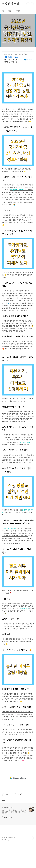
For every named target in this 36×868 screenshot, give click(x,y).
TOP (32, 838)
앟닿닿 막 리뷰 (11, 4)
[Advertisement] (18, 778)
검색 (28, 4)
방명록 (18, 11)
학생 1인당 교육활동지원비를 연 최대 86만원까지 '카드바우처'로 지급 (12, 61)
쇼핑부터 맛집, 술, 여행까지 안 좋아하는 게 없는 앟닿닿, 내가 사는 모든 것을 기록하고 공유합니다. (14, 812)
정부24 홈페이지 (24, 608)
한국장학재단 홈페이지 (17, 190)
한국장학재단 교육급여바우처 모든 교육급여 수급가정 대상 (12, 57)
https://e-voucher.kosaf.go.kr (14, 54)
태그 (10, 11)
